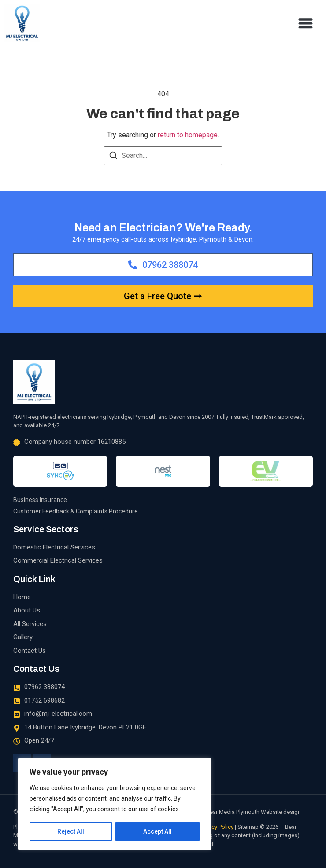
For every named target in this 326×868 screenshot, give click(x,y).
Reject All (71, 831)
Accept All (157, 831)
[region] (115, 804)
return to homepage (188, 135)
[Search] (113, 157)
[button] (306, 23)
